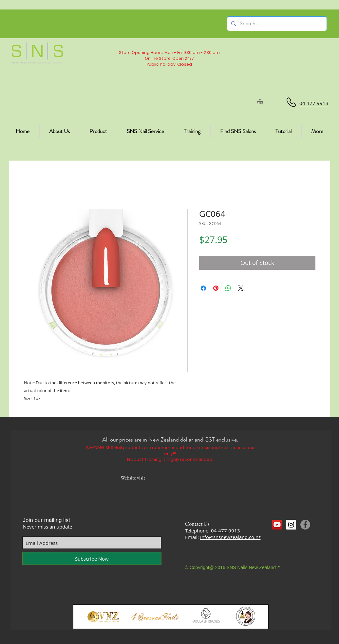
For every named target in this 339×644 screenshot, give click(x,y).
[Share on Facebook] (203, 288)
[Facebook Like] (285, 537)
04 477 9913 (226, 531)
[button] (264, 102)
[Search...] (276, 24)
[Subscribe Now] (92, 558)
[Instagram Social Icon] (291, 525)
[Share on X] (241, 288)
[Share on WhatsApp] (228, 288)
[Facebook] (305, 525)
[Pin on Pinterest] (216, 288)
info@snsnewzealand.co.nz (230, 537)
